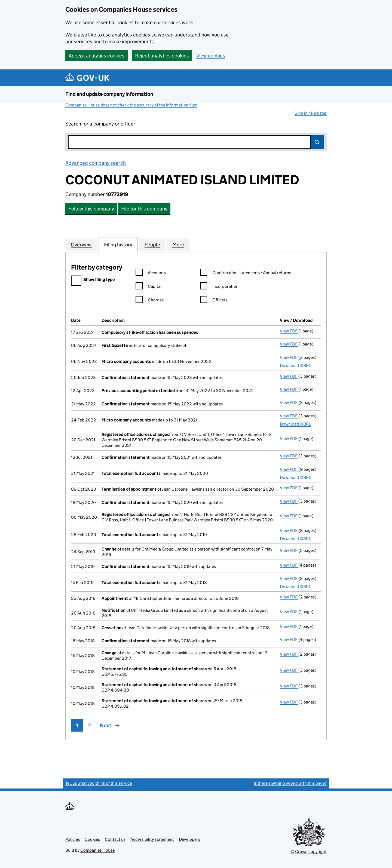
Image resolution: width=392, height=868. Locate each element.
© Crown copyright (309, 852)
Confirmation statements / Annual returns (246, 273)
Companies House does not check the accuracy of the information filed (131, 105)
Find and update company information (109, 94)
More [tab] (178, 244)
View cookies (211, 56)
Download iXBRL (295, 366)
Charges (150, 301)
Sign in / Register (311, 113)
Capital (148, 287)
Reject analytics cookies (162, 56)
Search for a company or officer (100, 124)
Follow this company (91, 209)
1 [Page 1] (77, 725)
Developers (189, 839)
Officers (214, 301)
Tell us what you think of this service (99, 783)
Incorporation (219, 287)
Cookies (92, 839)
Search (317, 142)
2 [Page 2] (89, 725)
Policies (73, 839)
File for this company (144, 209)
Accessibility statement (152, 839)
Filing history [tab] (118, 244)
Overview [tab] (81, 244)
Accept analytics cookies (97, 56)
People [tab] (152, 244)
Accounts (151, 273)
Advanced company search (96, 163)
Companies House (97, 850)
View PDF (289, 331)
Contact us (115, 839)
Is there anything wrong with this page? (290, 783)
